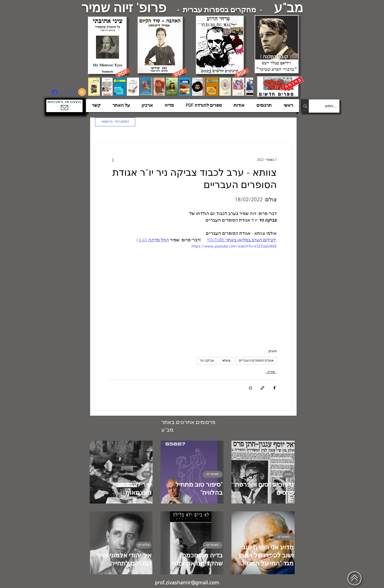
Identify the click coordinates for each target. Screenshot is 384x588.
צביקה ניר (207, 361)
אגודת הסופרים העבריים (256, 361)
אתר (146, 474)
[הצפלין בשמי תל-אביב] (67, 70)
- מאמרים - (213, 474)
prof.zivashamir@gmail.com (187, 583)
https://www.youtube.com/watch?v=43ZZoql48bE (234, 247)
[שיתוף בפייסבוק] (274, 388)
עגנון (288, 474)
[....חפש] (328, 106)
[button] (64, 106)
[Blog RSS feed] (82, 92)
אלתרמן (144, 545)
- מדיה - (271, 372)
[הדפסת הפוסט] (250, 388)
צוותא (226, 361)
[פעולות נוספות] (113, 160)
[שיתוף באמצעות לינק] (262, 388)
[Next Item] (245, 87)
